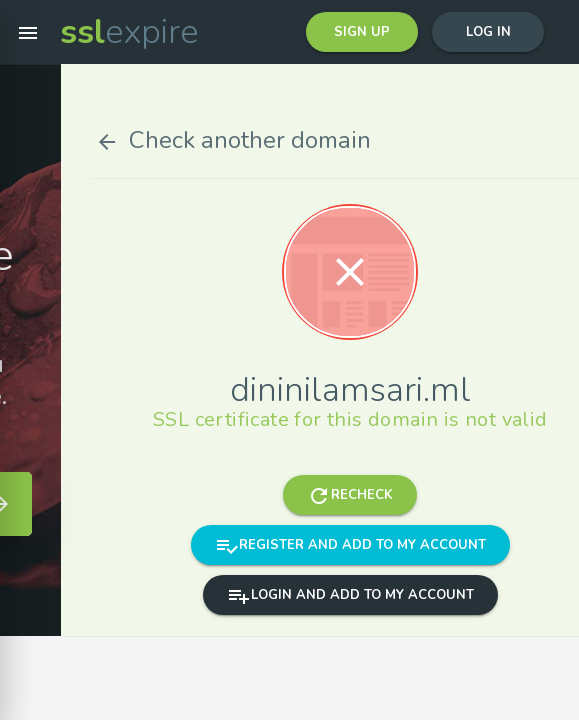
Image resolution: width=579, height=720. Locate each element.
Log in (488, 32)
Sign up (362, 32)
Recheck (452, 495)
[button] (28, 32)
